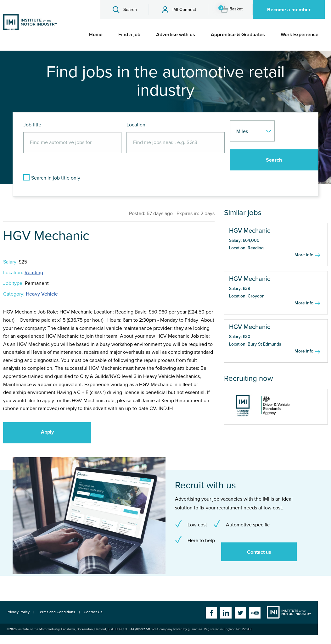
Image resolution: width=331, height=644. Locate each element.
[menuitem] (96, 35)
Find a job (129, 35)
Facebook (211, 613)
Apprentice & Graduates (238, 35)
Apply (47, 432)
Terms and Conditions (57, 612)
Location (136, 125)
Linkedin (226, 613)
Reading (34, 273)
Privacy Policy (18, 612)
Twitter (240, 613)
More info (304, 255)
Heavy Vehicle (42, 294)
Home (96, 35)
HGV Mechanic (250, 231)
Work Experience (300, 35)
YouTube (255, 613)
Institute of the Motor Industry (289, 612)
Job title (32, 125)
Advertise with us (176, 35)
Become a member (289, 10)
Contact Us (93, 612)
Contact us (259, 552)
